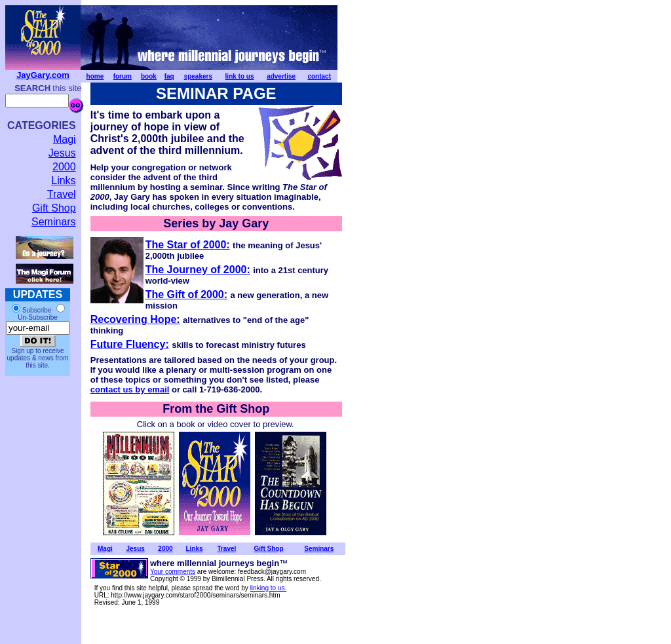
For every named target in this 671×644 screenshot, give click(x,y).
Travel (62, 194)
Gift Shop (54, 208)
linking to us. (269, 588)
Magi (65, 139)
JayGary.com (43, 75)
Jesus (62, 153)
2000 (64, 167)
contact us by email (130, 389)
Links (63, 180)
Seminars (54, 222)
